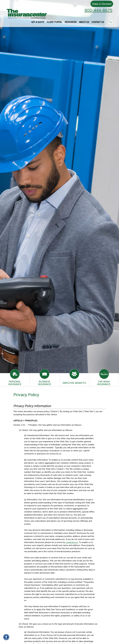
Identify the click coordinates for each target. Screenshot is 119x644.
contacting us (72, 542)
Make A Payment (101, 4)
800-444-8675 (99, 10)
